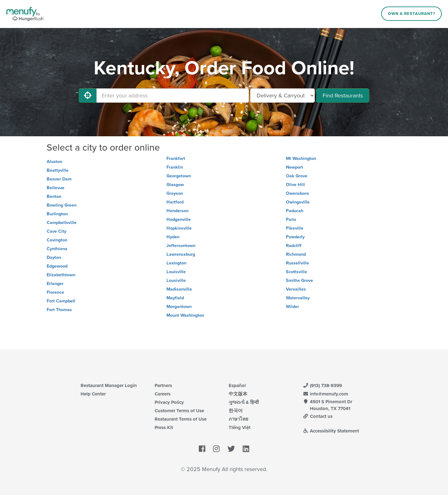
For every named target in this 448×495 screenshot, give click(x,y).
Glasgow (175, 185)
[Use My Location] (88, 96)
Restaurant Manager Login (109, 385)
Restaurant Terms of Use (181, 419)
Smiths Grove (299, 280)
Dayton (54, 257)
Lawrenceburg (181, 254)
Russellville (297, 263)
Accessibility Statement (331, 431)
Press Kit (164, 427)
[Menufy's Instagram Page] (216, 449)
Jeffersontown (181, 246)
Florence (55, 292)
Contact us (318, 416)
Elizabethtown (61, 275)
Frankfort (176, 159)
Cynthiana (57, 249)
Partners (163, 385)
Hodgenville (179, 219)
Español (237, 385)
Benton (54, 196)
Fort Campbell (61, 301)
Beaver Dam (59, 179)
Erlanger (55, 284)
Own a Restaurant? (412, 14)
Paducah (295, 211)
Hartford (175, 202)
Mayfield (175, 298)
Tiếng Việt (240, 427)
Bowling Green (62, 205)
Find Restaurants (343, 96)
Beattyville (58, 170)
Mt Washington (301, 159)
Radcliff (294, 246)
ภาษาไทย (238, 419)
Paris (291, 219)
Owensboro (297, 193)
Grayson (175, 193)
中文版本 (238, 394)
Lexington (176, 263)
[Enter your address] (173, 96)
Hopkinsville (179, 228)
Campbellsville (62, 223)
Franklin (175, 167)
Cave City (56, 231)
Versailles (296, 289)
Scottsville (296, 272)
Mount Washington (185, 315)
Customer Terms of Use (179, 411)
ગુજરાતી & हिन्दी (244, 402)
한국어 (236, 411)
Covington (57, 240)
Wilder (292, 307)
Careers (163, 394)
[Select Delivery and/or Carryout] (282, 96)
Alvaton (54, 162)
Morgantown (179, 307)
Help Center (93, 394)
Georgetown (179, 176)
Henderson (177, 211)
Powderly (295, 237)
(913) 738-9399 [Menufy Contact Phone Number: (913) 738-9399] (322, 385)
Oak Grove (297, 176)
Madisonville (179, 289)
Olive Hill (295, 185)
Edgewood (57, 266)
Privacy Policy (169, 402)
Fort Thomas (59, 310)
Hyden (173, 237)
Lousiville (176, 280)
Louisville (176, 272)
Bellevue (56, 188)
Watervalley (298, 298)
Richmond (296, 254)
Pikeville (295, 228)
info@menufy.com (325, 394)
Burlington (57, 214)
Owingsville (298, 202)
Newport (294, 167)
